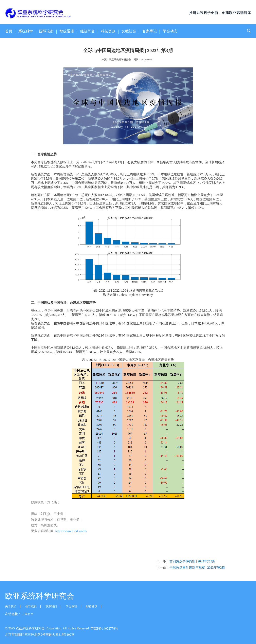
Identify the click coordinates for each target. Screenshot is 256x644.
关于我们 (11, 606)
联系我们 (51, 606)
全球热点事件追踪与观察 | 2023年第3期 (197, 568)
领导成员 (31, 606)
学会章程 (71, 606)
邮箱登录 (92, 606)
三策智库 (28, 614)
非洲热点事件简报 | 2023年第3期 (192, 561)
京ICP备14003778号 (104, 628)
